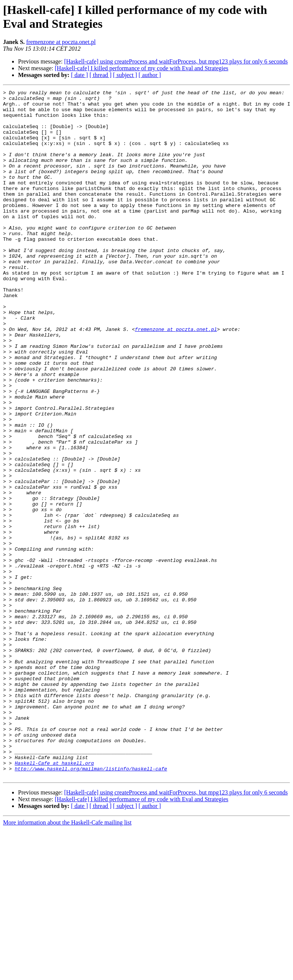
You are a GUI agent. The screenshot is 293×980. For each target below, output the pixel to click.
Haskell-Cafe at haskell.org (54, 898)
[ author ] (150, 75)
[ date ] (79, 75)
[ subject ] (125, 75)
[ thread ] (100, 75)
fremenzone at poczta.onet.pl (61, 42)
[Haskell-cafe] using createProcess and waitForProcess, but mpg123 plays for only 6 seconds (176, 61)
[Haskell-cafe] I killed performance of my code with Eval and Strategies (142, 68)
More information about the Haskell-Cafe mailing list (67, 960)
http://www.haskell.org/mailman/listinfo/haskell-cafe (91, 905)
